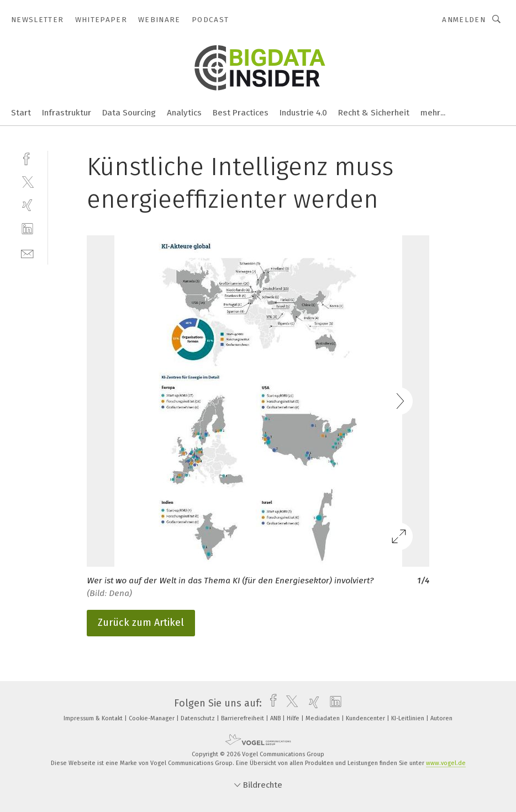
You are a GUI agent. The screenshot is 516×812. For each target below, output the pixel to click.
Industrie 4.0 (303, 113)
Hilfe (294, 718)
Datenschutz (199, 718)
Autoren (441, 718)
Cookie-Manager (152, 718)
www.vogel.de (446, 763)
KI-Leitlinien (409, 718)
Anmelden (464, 20)
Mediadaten (323, 718)
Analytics (184, 113)
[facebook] (27, 158)
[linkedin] (27, 229)
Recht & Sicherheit (374, 113)
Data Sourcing (129, 113)
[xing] (27, 205)
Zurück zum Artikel (141, 623)
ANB (276, 718)
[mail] (27, 253)
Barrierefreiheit (243, 718)
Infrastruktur (67, 113)
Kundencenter (366, 718)
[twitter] (27, 181)
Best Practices (241, 113)
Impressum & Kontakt (94, 718)
